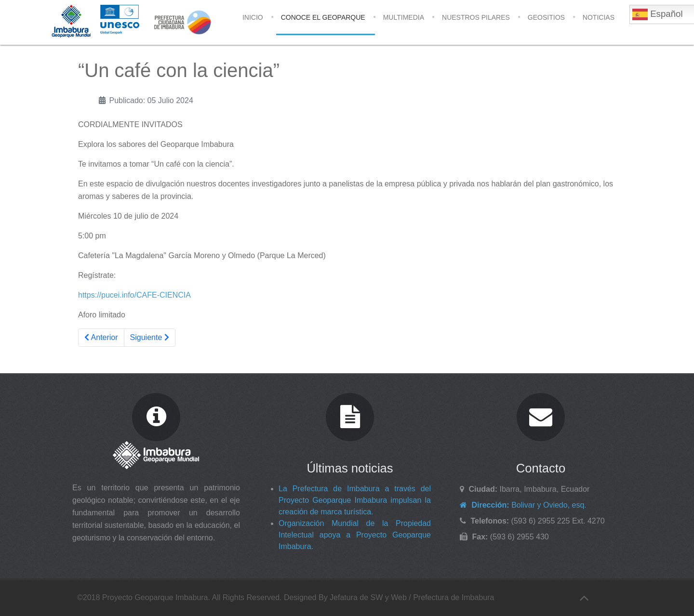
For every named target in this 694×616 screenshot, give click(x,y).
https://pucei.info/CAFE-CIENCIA (134, 295)
